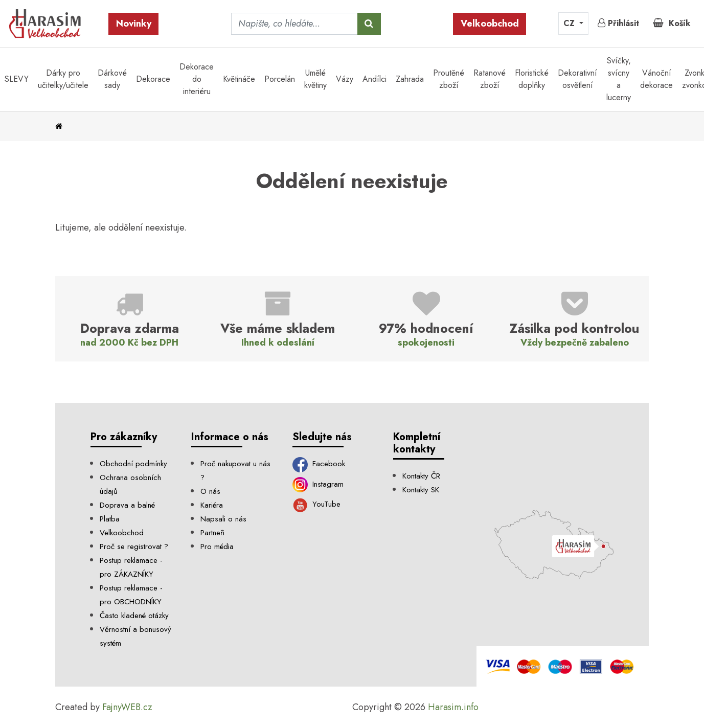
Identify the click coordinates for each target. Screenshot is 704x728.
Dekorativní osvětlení (577, 79)
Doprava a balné (127, 505)
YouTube (317, 504)
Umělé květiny (315, 79)
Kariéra (212, 505)
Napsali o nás (223, 519)
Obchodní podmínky (133, 464)
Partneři (212, 533)
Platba (110, 519)
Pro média (217, 547)
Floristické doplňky (532, 79)
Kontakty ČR (421, 476)
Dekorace (153, 79)
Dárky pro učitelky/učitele (63, 79)
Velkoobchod (490, 24)
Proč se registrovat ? (134, 547)
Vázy (345, 79)
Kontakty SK (421, 490)
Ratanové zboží (490, 79)
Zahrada (410, 79)
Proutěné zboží (449, 79)
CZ (570, 23)
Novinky (134, 24)
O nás (210, 491)
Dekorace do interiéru (197, 79)
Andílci (374, 79)
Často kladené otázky (134, 616)
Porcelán (280, 79)
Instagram (318, 484)
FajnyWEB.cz (127, 707)
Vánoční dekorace (656, 79)
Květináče (239, 79)
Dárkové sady (112, 79)
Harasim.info (453, 707)
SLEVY (17, 79)
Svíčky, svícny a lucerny (619, 79)
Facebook (319, 464)
